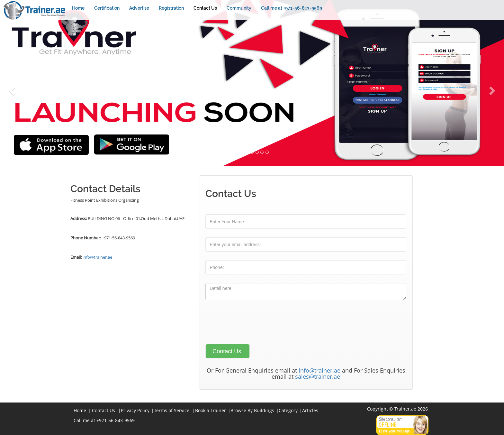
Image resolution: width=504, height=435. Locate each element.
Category (288, 410)
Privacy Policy (135, 410)
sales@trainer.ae (318, 376)
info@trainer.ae (97, 257)
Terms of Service (172, 410)
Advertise (139, 8)
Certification (107, 8)
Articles (310, 410)
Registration (171, 8)
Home (78, 8)
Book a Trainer (211, 410)
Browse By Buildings (252, 410)
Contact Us (205, 8)
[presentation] (254, 321)
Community (239, 8)
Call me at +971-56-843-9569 (292, 8)
